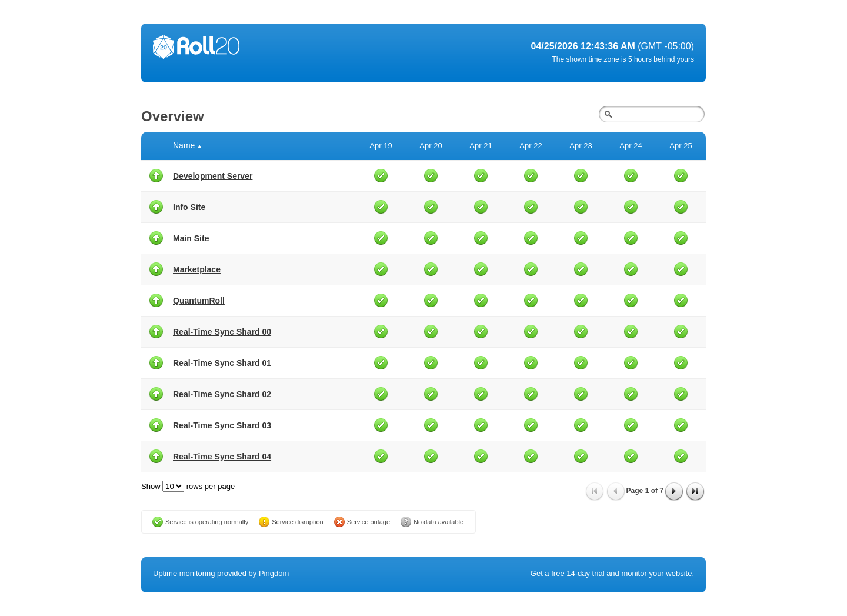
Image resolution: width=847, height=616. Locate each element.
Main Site (191, 238)
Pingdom (274, 573)
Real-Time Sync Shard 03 (222, 425)
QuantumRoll (199, 301)
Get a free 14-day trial (568, 573)
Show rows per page (188, 486)
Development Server (213, 176)
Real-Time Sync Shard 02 (222, 394)
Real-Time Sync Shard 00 (222, 332)
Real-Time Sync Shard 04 (222, 457)
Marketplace (197, 269)
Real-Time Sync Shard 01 (222, 363)
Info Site (189, 207)
